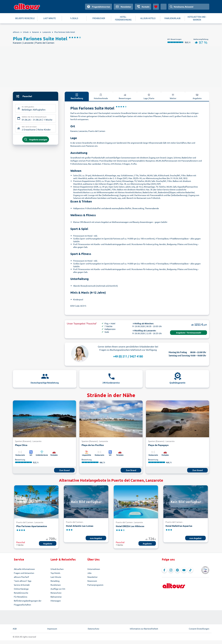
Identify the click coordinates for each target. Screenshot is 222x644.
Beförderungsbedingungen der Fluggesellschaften (28, 603)
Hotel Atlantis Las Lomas (80, 526)
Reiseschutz (56, 593)
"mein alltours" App (23, 581)
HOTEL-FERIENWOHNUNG (123, 18)
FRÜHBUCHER (99, 18)
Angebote (197, 96)
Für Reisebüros (21, 597)
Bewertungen (125, 96)
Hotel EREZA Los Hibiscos (130, 526)
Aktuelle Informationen (24, 569)
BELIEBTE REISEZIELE (25, 18)
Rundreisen (56, 585)
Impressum (52, 629)
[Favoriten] (156, 7)
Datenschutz (94, 629)
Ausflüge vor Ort (58, 589)
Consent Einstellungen (199, 629)
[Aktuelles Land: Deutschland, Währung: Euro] (164, 7)
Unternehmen (94, 569)
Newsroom (92, 581)
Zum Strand (64, 470)
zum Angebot (96, 538)
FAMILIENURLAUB (172, 18)
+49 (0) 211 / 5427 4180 (128, 356)
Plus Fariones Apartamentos (32, 526)
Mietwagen (56, 601)
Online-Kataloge (21, 589)
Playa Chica (21, 445)
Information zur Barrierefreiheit (144, 629)
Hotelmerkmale (101, 96)
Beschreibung (77, 96)
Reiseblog (55, 581)
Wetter (173, 96)
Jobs (89, 573)
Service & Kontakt (22, 585)
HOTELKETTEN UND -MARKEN (197, 18)
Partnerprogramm (95, 585)
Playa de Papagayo (158, 445)
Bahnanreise (56, 597)
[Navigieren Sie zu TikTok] (190, 570)
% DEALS (74, 18)
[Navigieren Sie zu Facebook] (164, 570)
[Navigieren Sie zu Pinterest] (177, 570)
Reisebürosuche (21, 593)
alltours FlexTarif (21, 577)
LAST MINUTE (50, 18)
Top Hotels (55, 573)
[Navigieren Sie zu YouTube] (184, 570)
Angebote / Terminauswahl (189, 333)
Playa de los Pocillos (93, 445)
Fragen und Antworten (24, 573)
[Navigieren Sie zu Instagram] (171, 570)
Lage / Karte (149, 96)
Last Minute (56, 577)
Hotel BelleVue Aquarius (179, 526)
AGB (15, 629)
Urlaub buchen (57, 569)
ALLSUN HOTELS (148, 18)
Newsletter (92, 577)
